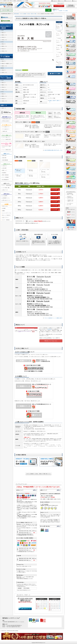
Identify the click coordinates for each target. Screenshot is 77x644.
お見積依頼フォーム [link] (6, 198)
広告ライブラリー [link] (5, 218)
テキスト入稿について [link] (6, 137)
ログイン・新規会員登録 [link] (7, 185)
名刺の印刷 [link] (4, 158)
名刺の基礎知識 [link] (5, 160)
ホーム (74, 1)
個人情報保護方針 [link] (5, 180)
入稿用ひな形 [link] (5, 131)
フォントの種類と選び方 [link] (7, 139)
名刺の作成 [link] (4, 155)
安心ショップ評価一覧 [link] (6, 215)
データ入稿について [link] (6, 127)
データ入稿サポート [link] (6, 129)
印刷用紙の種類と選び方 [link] (7, 119)
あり (50, 90)
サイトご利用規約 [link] (5, 177)
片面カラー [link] (4, 37)
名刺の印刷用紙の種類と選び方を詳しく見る (53, 150)
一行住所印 (60, 11)
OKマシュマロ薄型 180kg (19, 175)
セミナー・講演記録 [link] (6, 220)
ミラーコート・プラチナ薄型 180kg (45, 176)
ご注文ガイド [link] (5, 166)
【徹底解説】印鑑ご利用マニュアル (70, 201)
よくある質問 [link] (5, 196)
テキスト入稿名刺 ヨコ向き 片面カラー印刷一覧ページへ (38, 474)
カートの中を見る (59, 6)
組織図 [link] (3, 211)
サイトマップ (68, 1)
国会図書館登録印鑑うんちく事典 (70, 194)
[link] (6, 27)
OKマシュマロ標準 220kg (19, 170)
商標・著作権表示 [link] (5, 175)
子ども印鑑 (65, 11)
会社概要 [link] (4, 208)
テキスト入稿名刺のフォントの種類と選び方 (53, 318)
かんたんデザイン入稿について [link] (7, 147)
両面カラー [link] (4, 33)
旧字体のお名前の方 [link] (6, 121)
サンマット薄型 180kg (31, 175)
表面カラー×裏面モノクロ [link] (7, 64)
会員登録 (49, 329)
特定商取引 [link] (4, 173)
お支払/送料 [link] (4, 168)
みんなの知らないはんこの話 (70, 204)
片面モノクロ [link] (4, 40)
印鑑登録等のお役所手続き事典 (70, 197)
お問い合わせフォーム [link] (6, 200)
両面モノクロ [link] (4, 35)
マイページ (61, 1)
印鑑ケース (55, 11)
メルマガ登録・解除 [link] (6, 188)
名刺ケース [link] (4, 108)
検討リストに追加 (55, 74)
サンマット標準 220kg (31, 170)
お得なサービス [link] (5, 190)
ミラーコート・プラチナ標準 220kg (45, 171)
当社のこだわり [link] (5, 206)
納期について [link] (5, 170)
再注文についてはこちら (51, 341)
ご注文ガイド (55, 1)
